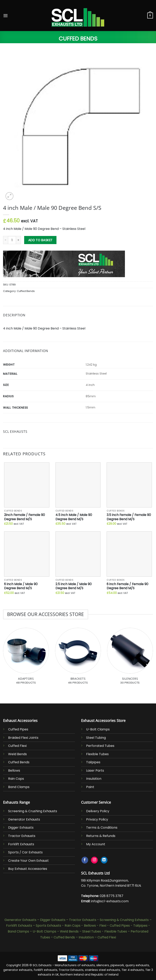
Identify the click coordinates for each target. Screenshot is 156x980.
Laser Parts (95, 771)
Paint (90, 787)
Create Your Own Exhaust (28, 861)
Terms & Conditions (102, 828)
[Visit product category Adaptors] (26, 658)
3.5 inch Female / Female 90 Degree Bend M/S (129, 517)
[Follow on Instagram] (94, 860)
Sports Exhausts (48, 926)
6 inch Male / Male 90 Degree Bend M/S (21, 586)
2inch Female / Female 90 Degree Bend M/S (24, 517)
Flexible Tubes (97, 754)
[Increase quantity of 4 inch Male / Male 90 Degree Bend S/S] (18, 240)
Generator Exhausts (24, 819)
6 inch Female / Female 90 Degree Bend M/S (127, 586)
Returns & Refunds (101, 836)
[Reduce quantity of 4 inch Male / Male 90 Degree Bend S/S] (5, 240)
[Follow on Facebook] (85, 860)
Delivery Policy (98, 811)
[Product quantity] (12, 240)
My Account (96, 844)
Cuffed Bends (78, 39)
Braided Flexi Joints (23, 738)
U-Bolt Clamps (98, 729)
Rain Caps (16, 779)
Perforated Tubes (100, 746)
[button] (5, 16)
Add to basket (40, 240)
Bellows (14, 771)
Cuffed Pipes (18, 729)
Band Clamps (19, 787)
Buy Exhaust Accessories (28, 869)
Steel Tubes (92, 931)
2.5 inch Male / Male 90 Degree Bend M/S (74, 586)
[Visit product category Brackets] (78, 658)
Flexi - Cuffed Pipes (115, 926)
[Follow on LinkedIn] (104, 860)
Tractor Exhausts (22, 836)
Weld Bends (17, 754)
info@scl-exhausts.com (110, 901)
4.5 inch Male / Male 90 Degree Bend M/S (74, 517)
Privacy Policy (97, 819)
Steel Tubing (96, 738)
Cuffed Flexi (17, 746)
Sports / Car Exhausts (25, 852)
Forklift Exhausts (21, 844)
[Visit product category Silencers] (130, 658)
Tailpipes (93, 762)
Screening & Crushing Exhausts (33, 811)
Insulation (94, 779)
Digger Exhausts (21, 828)
